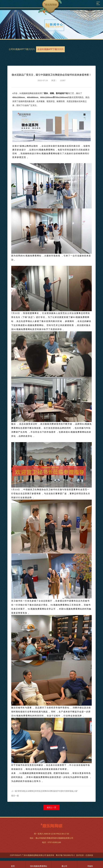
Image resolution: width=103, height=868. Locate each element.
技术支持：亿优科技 (85, 855)
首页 (13, 866)
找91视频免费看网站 (39, 866)
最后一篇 (15, 796)
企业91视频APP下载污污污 (50, 49)
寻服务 (90, 866)
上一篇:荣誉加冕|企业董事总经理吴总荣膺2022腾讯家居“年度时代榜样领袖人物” (45, 791)
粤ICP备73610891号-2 (65, 855)
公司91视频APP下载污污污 (22, 49)
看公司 (64, 866)
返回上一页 (51, 807)
